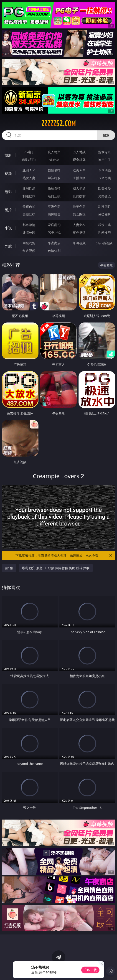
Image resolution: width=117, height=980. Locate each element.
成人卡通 (79, 188)
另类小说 (54, 232)
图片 (8, 210)
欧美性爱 (104, 188)
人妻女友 (79, 225)
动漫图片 (104, 207)
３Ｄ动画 (104, 170)
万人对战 (79, 152)
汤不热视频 (104, 243)
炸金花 (54, 160)
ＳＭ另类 (104, 178)
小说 (8, 228)
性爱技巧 (104, 232)
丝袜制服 (54, 178)
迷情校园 (29, 232)
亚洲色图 (54, 207)
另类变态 (104, 196)
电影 (8, 192)
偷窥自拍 (29, 207)
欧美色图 (79, 207)
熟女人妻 (29, 178)
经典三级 (54, 196)
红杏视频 (29, 251)
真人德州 (54, 152)
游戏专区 (104, 152)
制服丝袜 (29, 196)
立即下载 (90, 970)
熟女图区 (79, 214)
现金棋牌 (79, 160)
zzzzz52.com (58, 124)
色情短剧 (54, 251)
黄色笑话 (79, 232)
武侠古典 (104, 225)
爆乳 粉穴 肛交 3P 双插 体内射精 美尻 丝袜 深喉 (56, 568)
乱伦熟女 (79, 196)
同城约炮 (29, 243)
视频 (8, 173)
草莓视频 (79, 243)
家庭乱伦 (54, 225)
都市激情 (29, 225)
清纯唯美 (54, 214)
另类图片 (104, 214)
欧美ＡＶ (79, 170)
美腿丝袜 (29, 214)
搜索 (106, 135)
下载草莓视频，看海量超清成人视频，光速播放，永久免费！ (64, 556)
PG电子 (29, 152)
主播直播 (79, 178)
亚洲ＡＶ (29, 170)
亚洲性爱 (29, 188)
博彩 (8, 155)
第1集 (9, 568)
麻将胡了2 (29, 160)
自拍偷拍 (54, 170)
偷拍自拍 (54, 188)
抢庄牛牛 (104, 160)
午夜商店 (54, 243)
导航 (8, 246)
